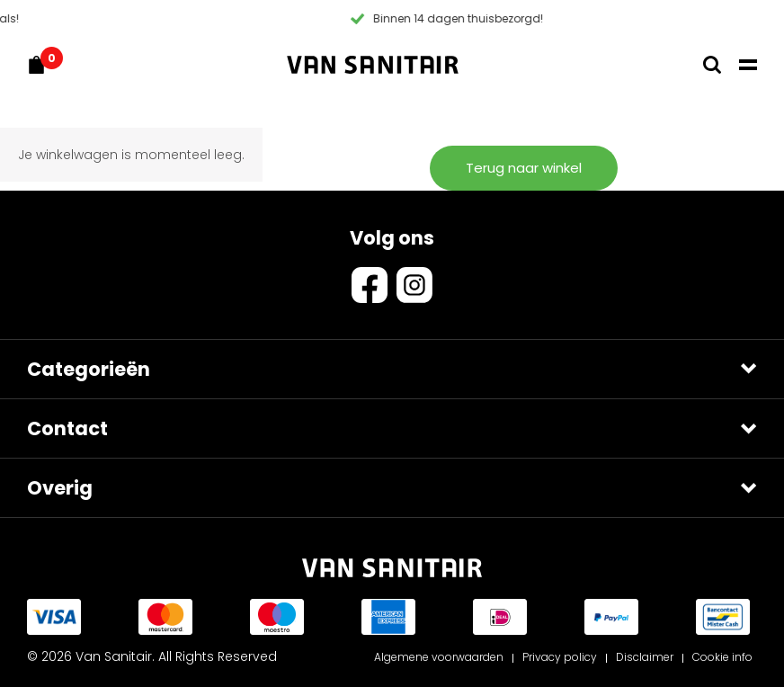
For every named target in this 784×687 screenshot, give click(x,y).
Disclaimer (645, 657)
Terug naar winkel (524, 168)
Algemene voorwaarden (439, 657)
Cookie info (722, 657)
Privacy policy (560, 657)
